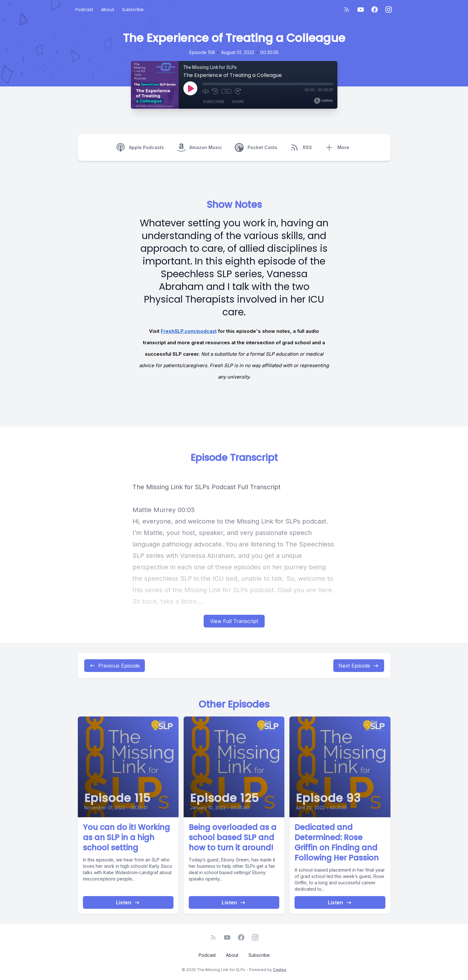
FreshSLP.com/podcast (189, 331)
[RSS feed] (347, 10)
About (108, 10)
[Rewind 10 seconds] (215, 91)
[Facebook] (375, 10)
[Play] (190, 88)
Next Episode (359, 666)
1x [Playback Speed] (226, 91)
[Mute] (206, 91)
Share (238, 102)
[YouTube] (361, 10)
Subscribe (133, 10)
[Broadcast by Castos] (323, 101)
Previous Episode (115, 666)
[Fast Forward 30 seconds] (238, 91)
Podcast (84, 10)
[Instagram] (389, 10)
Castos (280, 970)
